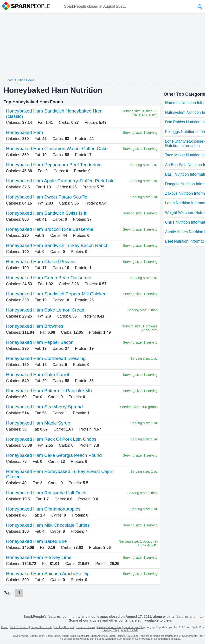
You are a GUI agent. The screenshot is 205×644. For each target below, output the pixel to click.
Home (5, 627)
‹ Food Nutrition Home (19, 80)
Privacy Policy (111, 630)
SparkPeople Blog (134, 627)
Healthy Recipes (64, 627)
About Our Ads (130, 630)
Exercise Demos (85, 627)
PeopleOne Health (41, 627)
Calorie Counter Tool (109, 627)
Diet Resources (19, 627)
